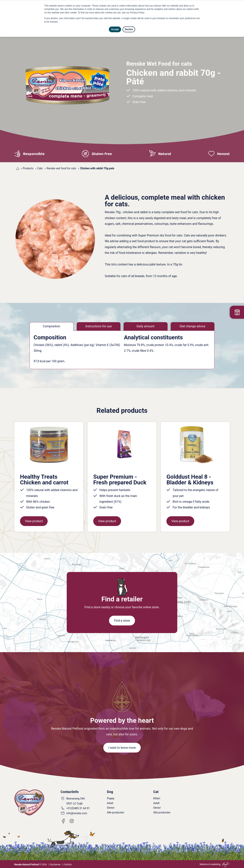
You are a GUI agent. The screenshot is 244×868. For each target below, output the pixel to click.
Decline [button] (129, 29)
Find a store (122, 621)
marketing (215, 864)
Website (204, 864)
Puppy (111, 798)
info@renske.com (77, 813)
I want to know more (122, 748)
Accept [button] (115, 29)
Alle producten (116, 812)
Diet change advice (193, 326)
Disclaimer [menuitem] (55, 865)
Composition (52, 326)
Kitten (157, 798)
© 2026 (30, 865)
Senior (111, 808)
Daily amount (146, 326)
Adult (110, 803)
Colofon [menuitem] (68, 865)
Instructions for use (99, 326)
